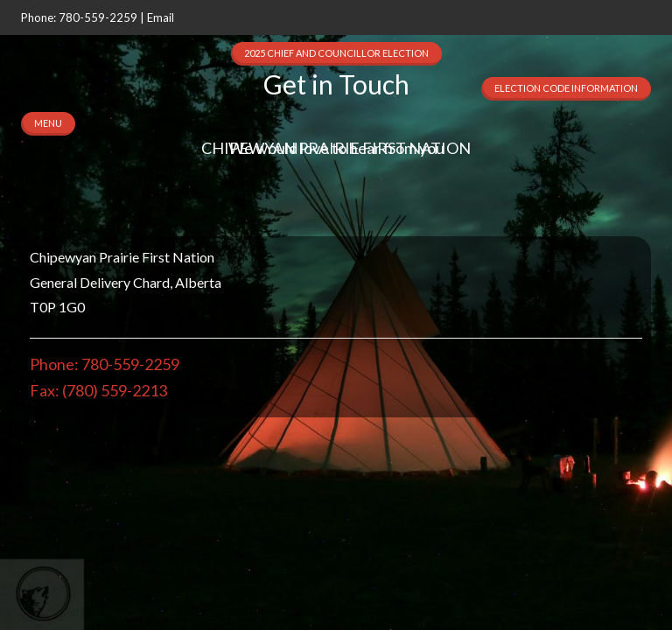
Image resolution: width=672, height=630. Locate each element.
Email (161, 17)
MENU (48, 123)
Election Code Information (566, 88)
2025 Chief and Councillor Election (336, 53)
